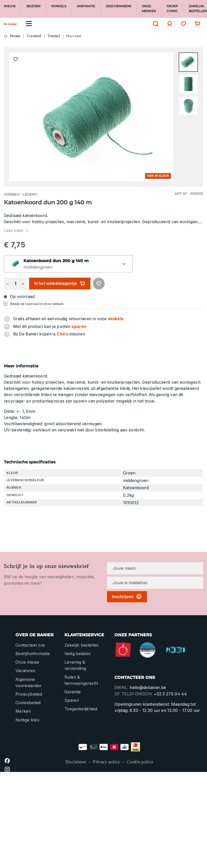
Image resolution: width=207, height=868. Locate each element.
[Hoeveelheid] (15, 284)
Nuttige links (27, 720)
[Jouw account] (168, 24)
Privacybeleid (29, 694)
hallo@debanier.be (148, 688)
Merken (23, 711)
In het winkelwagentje (60, 284)
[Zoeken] (154, 24)
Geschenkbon (118, 6)
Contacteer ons (30, 645)
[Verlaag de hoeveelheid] (8, 284)
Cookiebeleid (28, 703)
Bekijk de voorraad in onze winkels (37, 304)
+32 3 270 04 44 (170, 694)
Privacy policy (106, 762)
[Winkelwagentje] (196, 24)
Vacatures (25, 671)
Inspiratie (86, 6)
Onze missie (27, 662)
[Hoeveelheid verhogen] (23, 284)
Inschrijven (127, 597)
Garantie (73, 692)
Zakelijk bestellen (82, 645)
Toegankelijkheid (81, 709)
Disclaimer (76, 762)
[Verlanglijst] (182, 24)
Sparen (72, 700)
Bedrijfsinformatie (33, 654)
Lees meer (17, 231)
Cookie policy (140, 762)
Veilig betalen (77, 654)
